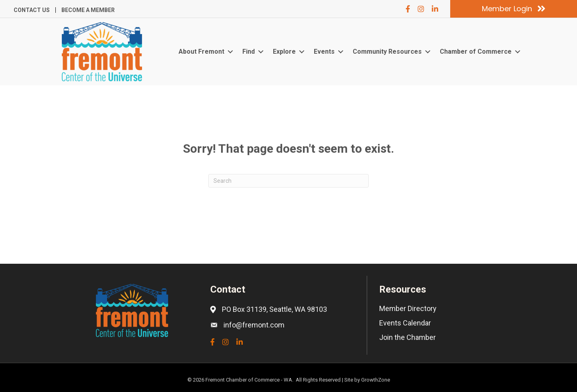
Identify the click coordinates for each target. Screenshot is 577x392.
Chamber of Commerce (476, 52)
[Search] (288, 181)
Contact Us (32, 10)
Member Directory (408, 308)
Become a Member (88, 10)
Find (249, 52)
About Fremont (201, 52)
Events (324, 52)
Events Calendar (405, 323)
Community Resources (387, 52)
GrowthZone (376, 380)
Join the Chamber (407, 337)
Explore (284, 52)
